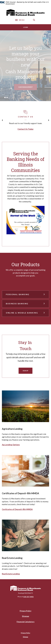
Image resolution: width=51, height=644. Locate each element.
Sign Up (25, 371)
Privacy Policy (25, 611)
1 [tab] (5, 97)
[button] (25, 294)
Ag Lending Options (11, 445)
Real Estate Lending (11, 574)
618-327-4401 (28, 597)
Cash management (28, 87)
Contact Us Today (25, 129)
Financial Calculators (26, 622)
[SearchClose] (34, 20)
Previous (2, 120)
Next (49, 120)
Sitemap (25, 616)
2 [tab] (7, 97)
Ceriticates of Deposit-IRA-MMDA (17, 509)
